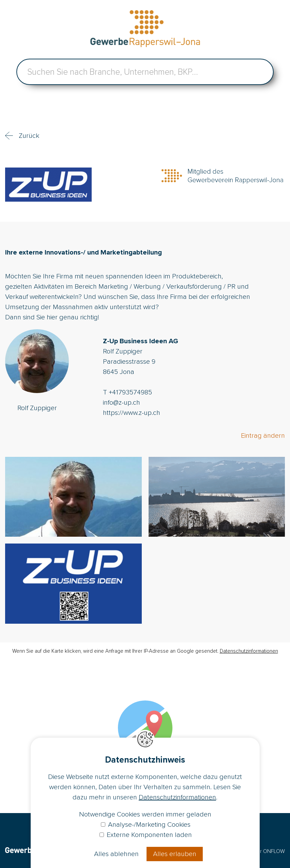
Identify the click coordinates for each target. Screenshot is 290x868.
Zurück (29, 136)
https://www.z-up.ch (132, 413)
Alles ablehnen (116, 854)
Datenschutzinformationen (249, 651)
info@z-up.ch (121, 403)
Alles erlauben (175, 854)
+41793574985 (130, 392)
